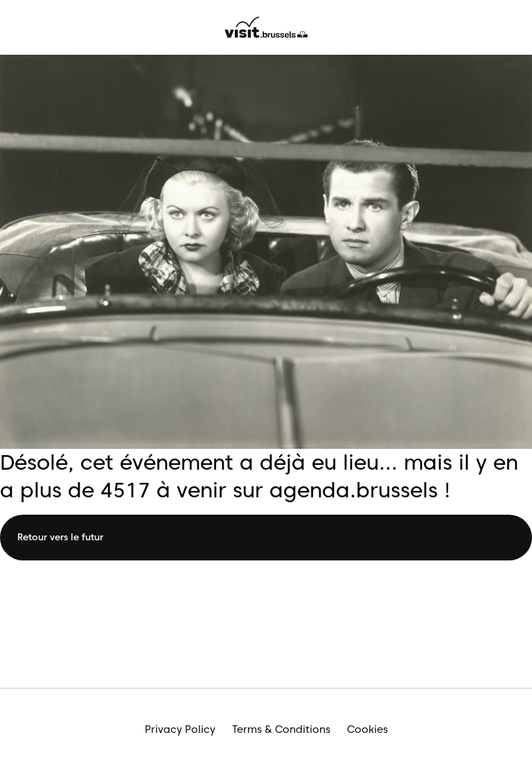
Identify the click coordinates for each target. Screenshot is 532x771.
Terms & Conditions (281, 729)
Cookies (367, 729)
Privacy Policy (180, 729)
